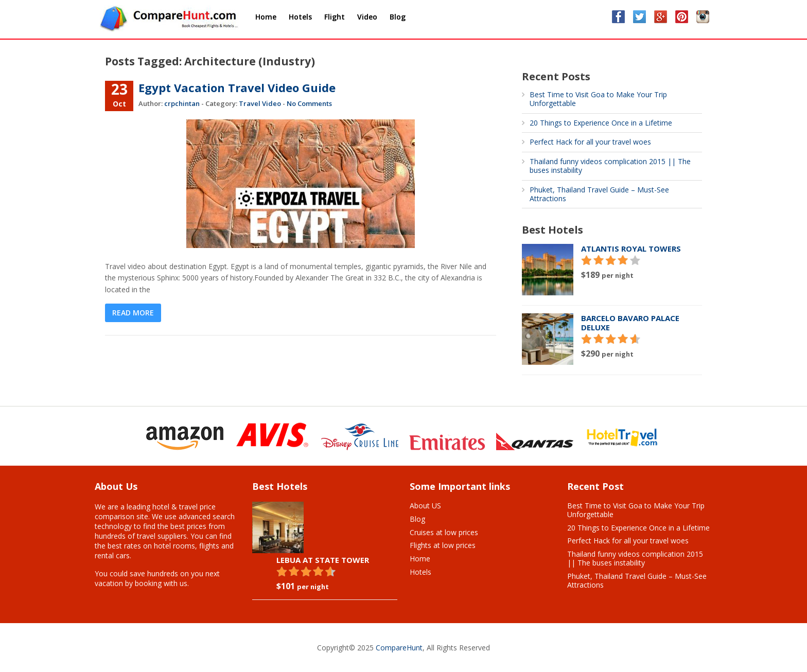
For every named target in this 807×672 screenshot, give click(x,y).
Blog (417, 519)
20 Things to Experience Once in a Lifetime (601, 123)
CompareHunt (399, 648)
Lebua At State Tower (323, 560)
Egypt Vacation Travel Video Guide (237, 87)
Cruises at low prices (444, 532)
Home (420, 559)
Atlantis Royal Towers (631, 249)
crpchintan (182, 103)
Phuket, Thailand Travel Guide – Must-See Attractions (599, 194)
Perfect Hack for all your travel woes (590, 142)
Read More (133, 313)
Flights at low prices (443, 545)
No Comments (309, 103)
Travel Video (260, 103)
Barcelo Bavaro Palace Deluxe (630, 323)
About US (425, 506)
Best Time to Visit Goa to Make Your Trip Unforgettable (598, 99)
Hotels (420, 572)
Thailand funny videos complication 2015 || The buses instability (610, 166)
